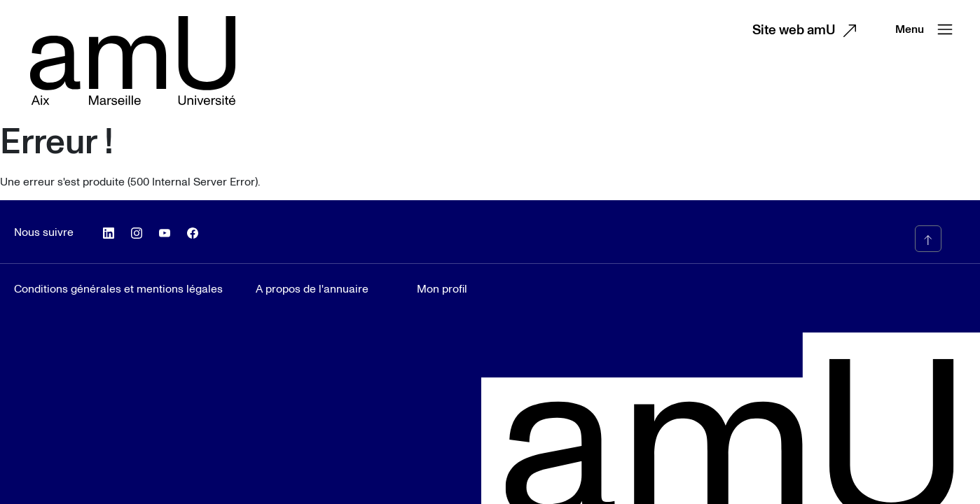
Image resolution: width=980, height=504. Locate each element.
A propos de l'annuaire (312, 289)
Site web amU (808, 31)
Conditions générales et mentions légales (118, 289)
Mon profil (442, 289)
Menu (927, 29)
